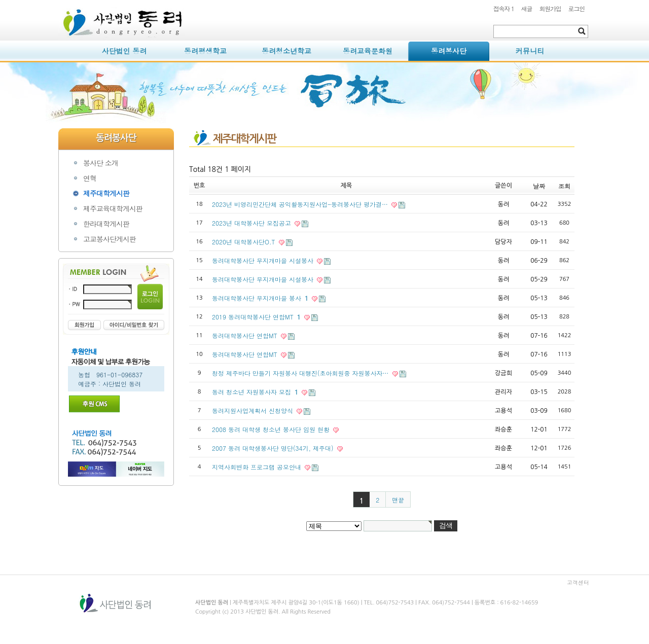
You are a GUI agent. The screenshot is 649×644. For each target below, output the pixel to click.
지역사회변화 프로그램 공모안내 (258, 467)
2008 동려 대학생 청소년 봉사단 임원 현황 (272, 429)
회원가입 (550, 8)
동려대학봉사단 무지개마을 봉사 (261, 298)
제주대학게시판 (106, 193)
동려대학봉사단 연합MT (246, 335)
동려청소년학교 (286, 51)
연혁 (90, 178)
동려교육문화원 (368, 51)
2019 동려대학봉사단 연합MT (257, 317)
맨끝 (398, 500)
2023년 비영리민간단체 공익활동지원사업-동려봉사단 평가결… (301, 204)
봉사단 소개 (101, 163)
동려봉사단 (449, 51)
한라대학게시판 (106, 224)
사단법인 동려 (124, 51)
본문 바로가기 (59, 0)
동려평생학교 (205, 51)
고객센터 (578, 582)
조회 (564, 186)
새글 (527, 8)
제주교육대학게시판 (113, 208)
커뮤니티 (530, 51)
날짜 (539, 186)
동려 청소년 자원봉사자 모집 (256, 392)
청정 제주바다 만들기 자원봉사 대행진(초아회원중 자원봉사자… (301, 373)
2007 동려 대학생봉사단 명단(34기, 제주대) (274, 448)
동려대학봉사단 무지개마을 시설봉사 (264, 260)
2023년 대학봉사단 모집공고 (253, 223)
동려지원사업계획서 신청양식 (254, 410)
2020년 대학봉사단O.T (245, 242)
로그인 (576, 8)
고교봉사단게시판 (110, 239)
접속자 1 (504, 8)
